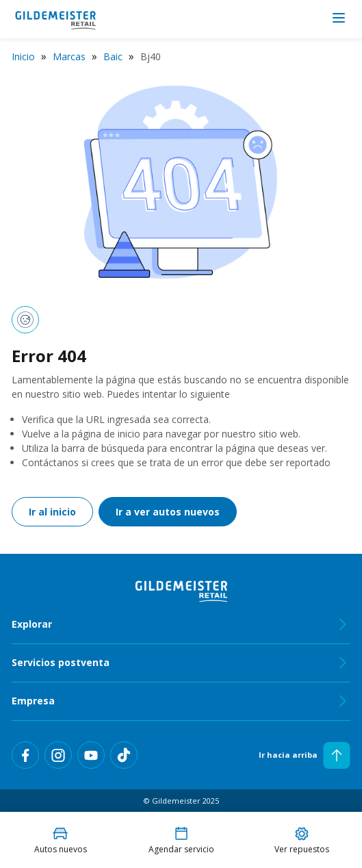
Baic (113, 56)
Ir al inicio (52, 512)
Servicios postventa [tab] (181, 663)
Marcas (69, 56)
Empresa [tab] (181, 701)
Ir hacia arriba (305, 755)
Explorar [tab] (181, 624)
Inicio (23, 56)
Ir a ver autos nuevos (168, 512)
